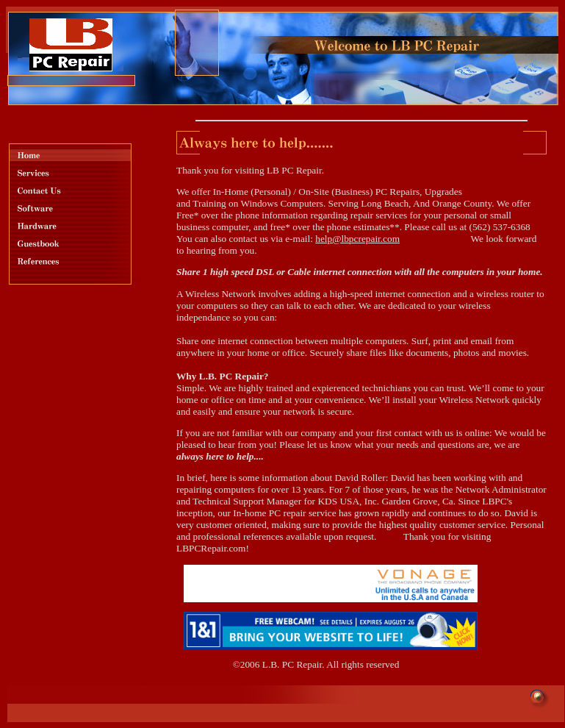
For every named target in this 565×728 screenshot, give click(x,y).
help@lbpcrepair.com (357, 239)
